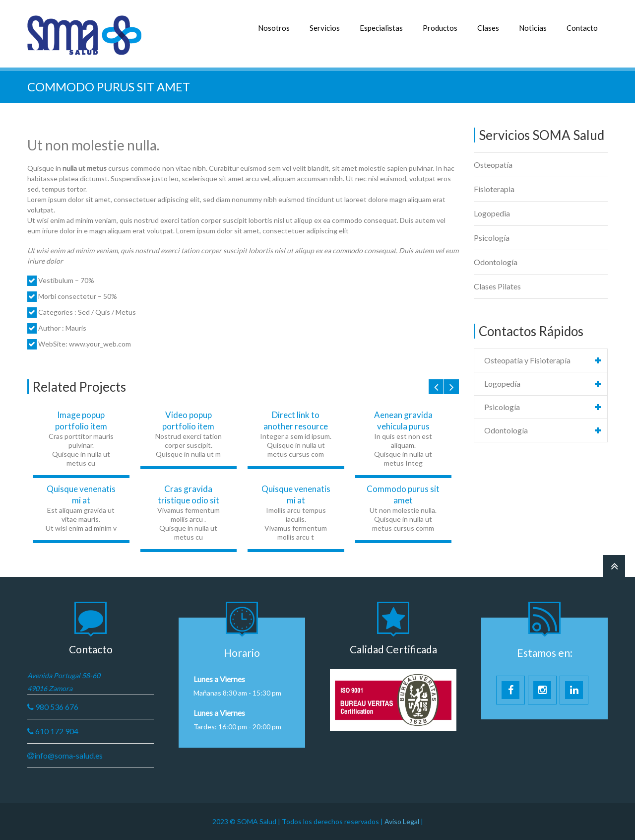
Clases (488, 28)
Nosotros (274, 28)
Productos (440, 28)
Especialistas (381, 28)
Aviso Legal (403, 821)
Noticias (533, 28)
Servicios (325, 28)
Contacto (582, 28)
